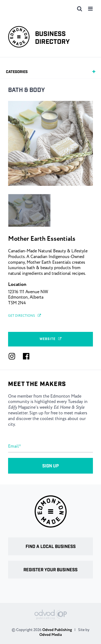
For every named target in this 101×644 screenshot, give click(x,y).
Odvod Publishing (57, 630)
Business (52, 38)
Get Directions (25, 316)
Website (51, 339)
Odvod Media (50, 635)
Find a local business (51, 547)
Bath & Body (26, 90)
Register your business (50, 570)
